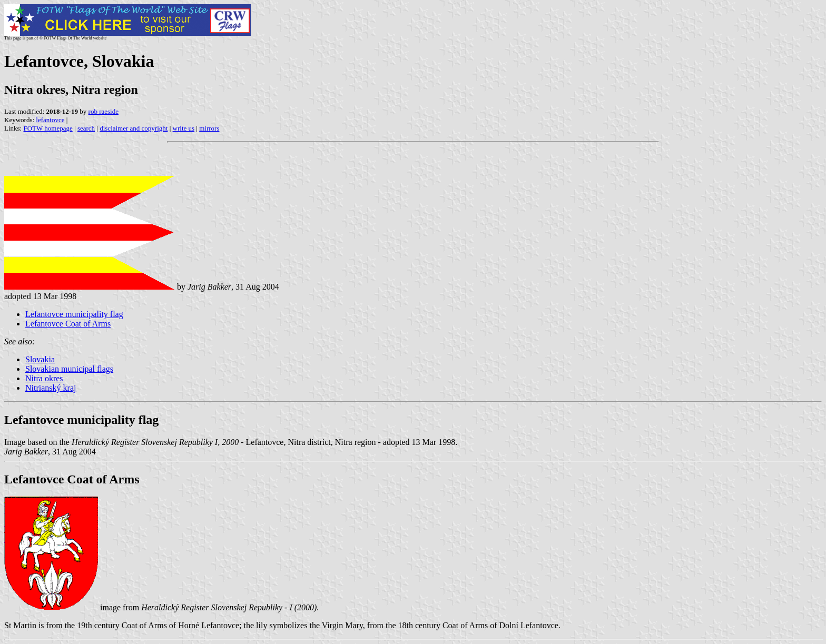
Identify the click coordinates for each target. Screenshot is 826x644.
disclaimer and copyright (134, 128)
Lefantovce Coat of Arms (68, 324)
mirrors (209, 128)
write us (184, 128)
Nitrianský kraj (51, 388)
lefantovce (50, 120)
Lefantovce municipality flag (74, 314)
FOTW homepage (48, 128)
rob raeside (104, 111)
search (86, 128)
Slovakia (40, 359)
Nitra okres (44, 378)
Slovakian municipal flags (69, 369)
